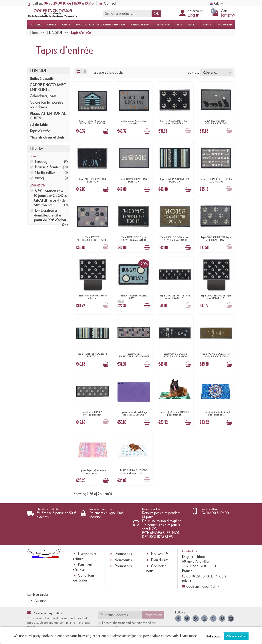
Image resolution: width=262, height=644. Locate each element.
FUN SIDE (38, 70)
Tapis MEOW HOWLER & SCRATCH (92, 180)
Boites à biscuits (41, 79)
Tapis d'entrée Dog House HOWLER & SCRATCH (93, 122)
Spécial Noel (163, 25)
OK (156, 13)
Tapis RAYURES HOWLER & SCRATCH (175, 180)
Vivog (39, 178)
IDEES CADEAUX (141, 25)
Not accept (213, 636)
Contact (108, 3)
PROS (179, 25)
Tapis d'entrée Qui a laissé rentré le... (134, 122)
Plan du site (160, 560)
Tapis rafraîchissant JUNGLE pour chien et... (175, 413)
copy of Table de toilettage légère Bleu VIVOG (134, 413)
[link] (178, 618)
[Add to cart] (106, 131)
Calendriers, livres (43, 96)
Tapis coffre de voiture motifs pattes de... (93, 297)
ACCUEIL (36, 25)
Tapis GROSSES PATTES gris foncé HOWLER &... (175, 122)
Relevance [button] (210, 72)
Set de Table (39, 125)
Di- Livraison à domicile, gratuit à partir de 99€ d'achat (50, 215)
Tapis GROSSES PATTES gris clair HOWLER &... (216, 238)
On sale (207, 25)
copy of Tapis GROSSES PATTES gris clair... (93, 413)
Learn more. (189, 636)
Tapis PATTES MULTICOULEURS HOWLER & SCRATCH (92, 240)
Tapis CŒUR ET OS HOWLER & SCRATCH (216, 180)
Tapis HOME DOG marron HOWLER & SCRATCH (175, 238)
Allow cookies (236, 636)
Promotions (123, 554)
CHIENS (52, 25)
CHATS (66, 25)
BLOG (192, 25)
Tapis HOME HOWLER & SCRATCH (134, 180)
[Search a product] (127, 13)
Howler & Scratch (48, 167)
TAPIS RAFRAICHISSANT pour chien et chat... (134, 472)
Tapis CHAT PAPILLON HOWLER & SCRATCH (216, 122)
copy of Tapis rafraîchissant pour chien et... (216, 413)
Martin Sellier (45, 172)
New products (225, 25)
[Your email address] (120, 615)
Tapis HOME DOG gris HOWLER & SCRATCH (134, 238)
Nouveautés (123, 560)
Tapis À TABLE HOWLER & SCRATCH (134, 297)
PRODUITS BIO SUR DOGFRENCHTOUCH (101, 25)
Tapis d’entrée (40, 131)
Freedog (41, 162)
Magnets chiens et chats (47, 137)
